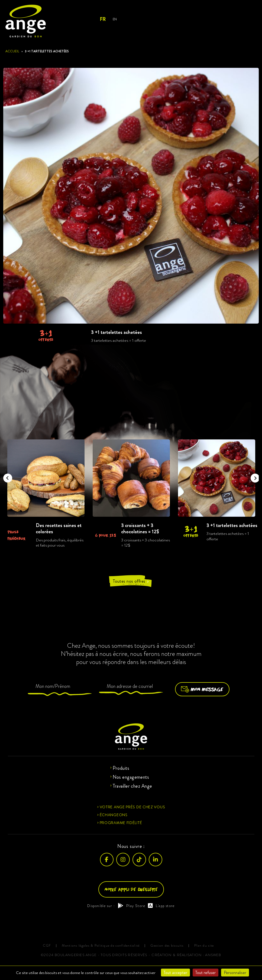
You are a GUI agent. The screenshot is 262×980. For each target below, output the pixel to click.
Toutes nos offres (131, 581)
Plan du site (204, 946)
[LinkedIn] (156, 860)
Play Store (132, 906)
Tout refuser (206, 973)
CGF (47, 946)
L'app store (161, 906)
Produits (121, 768)
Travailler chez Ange (132, 786)
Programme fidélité (121, 823)
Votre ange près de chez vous (132, 807)
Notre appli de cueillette (131, 889)
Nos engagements (131, 777)
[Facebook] (107, 860)
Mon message (202, 689)
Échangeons (114, 815)
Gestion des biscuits (167, 946)
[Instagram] (123, 860)
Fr (103, 19)
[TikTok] (139, 860)
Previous (6, 476)
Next (253, 476)
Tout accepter (175, 973)
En (115, 19)
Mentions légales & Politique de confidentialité (101, 946)
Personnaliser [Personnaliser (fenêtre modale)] (235, 973)
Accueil (12, 51)
